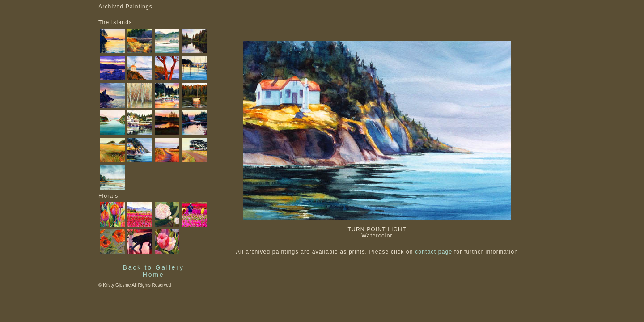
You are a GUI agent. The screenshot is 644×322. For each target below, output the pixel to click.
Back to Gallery (154, 267)
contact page (434, 252)
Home (154, 275)
